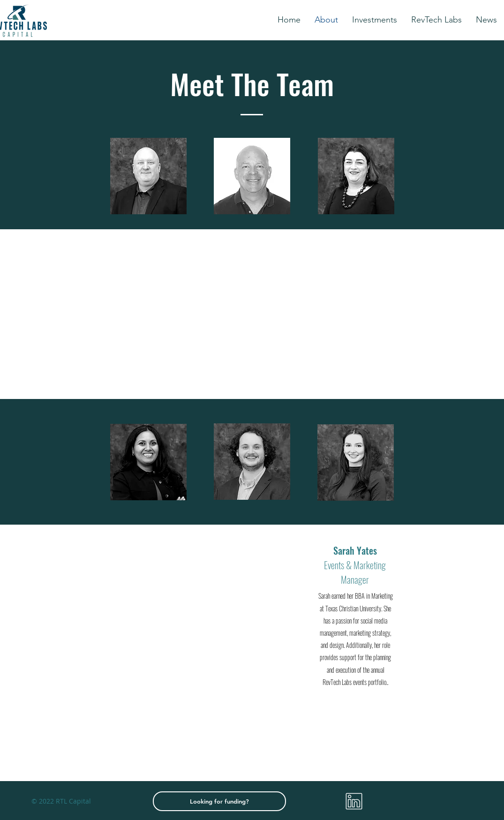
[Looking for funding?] (219, 801)
